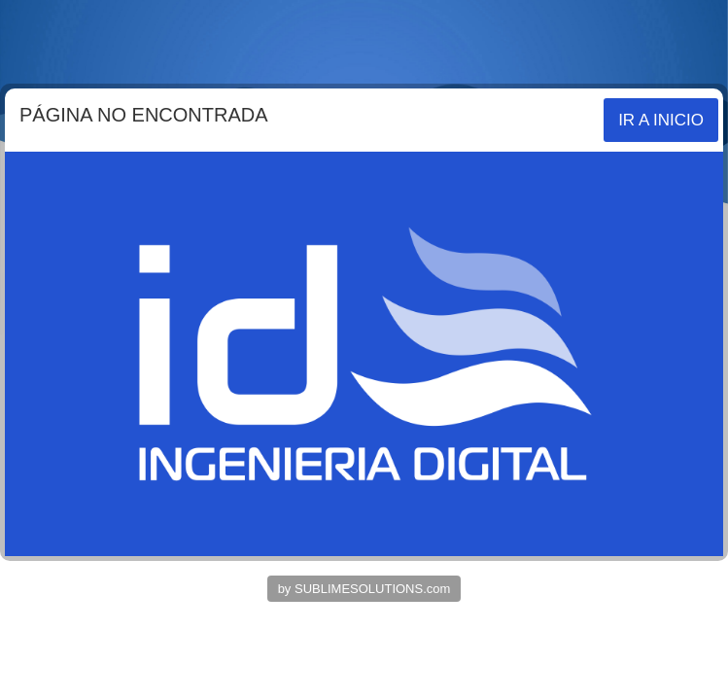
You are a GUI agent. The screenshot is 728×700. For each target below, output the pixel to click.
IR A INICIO (661, 120)
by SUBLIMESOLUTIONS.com (364, 589)
